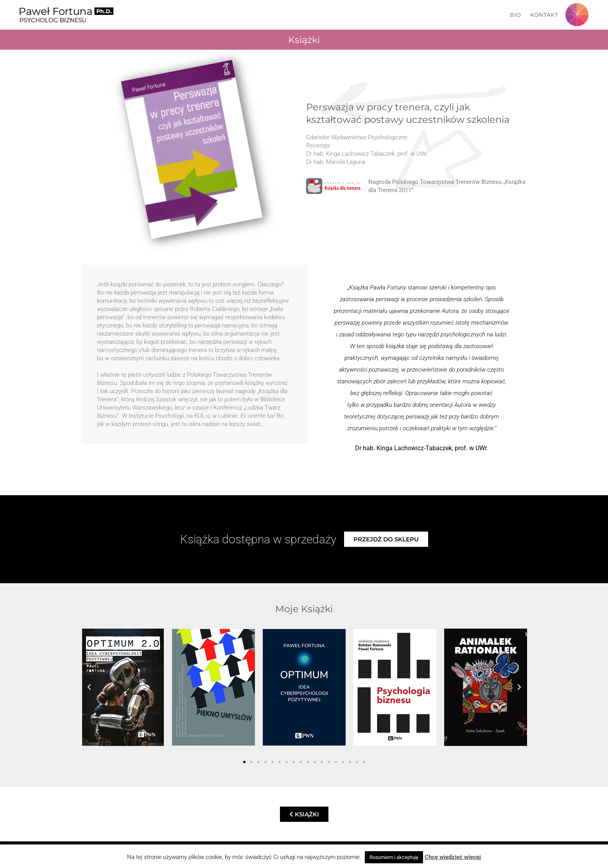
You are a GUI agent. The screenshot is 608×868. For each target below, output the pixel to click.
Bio (515, 15)
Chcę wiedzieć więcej (453, 857)
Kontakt (544, 15)
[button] (89, 687)
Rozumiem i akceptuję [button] (394, 857)
